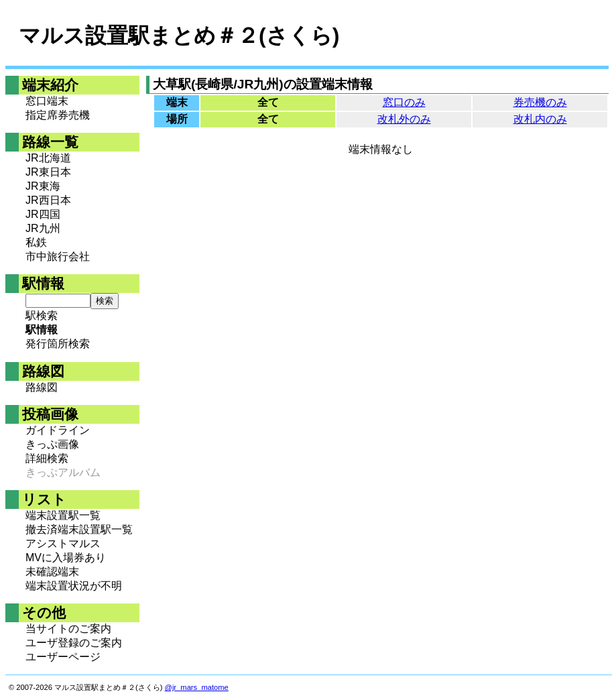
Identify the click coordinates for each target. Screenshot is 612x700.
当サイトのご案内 (68, 629)
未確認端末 (52, 572)
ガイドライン (58, 430)
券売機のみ (540, 102)
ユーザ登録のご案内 (74, 643)
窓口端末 (47, 101)
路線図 (42, 387)
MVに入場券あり (66, 558)
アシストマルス (63, 543)
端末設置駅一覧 (63, 515)
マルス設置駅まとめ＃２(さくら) (179, 36)
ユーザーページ (63, 657)
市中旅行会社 (58, 256)
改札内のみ (540, 119)
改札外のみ (404, 119)
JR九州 (43, 228)
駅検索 (42, 315)
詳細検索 (47, 458)
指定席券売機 (58, 115)
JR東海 (43, 186)
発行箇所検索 (58, 344)
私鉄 (36, 242)
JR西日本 (48, 200)
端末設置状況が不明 (74, 586)
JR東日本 (48, 172)
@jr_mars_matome (197, 687)
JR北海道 (48, 158)
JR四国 (43, 214)
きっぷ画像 (52, 444)
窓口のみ (404, 102)
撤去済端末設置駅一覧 (79, 529)
